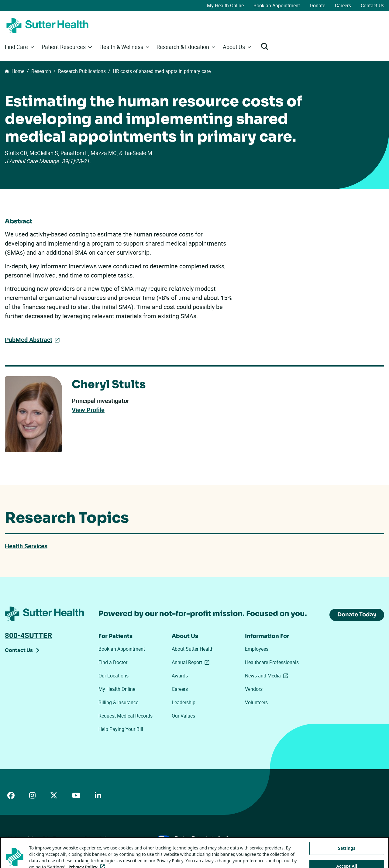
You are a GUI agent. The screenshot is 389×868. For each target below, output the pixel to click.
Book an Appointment (277, 5)
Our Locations (114, 676)
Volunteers (256, 702)
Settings (347, 858)
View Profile (88, 410)
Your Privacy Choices (143, 838)
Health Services (26, 546)
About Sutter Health (193, 649)
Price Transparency (61, 838)
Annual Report (192, 662)
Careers (343, 5)
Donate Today (357, 615)
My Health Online (225, 5)
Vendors (254, 689)
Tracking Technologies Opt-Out (204, 838)
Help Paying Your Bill (121, 729)
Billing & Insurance (118, 702)
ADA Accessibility (21, 838)
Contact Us (372, 5)
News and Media (268, 676)
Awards (180, 676)
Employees (257, 649)
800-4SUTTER (28, 635)
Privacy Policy (98, 838)
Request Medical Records (126, 716)
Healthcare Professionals (272, 662)
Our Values (183, 716)
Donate (317, 5)
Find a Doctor (113, 662)
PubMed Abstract (29, 340)
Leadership (184, 702)
